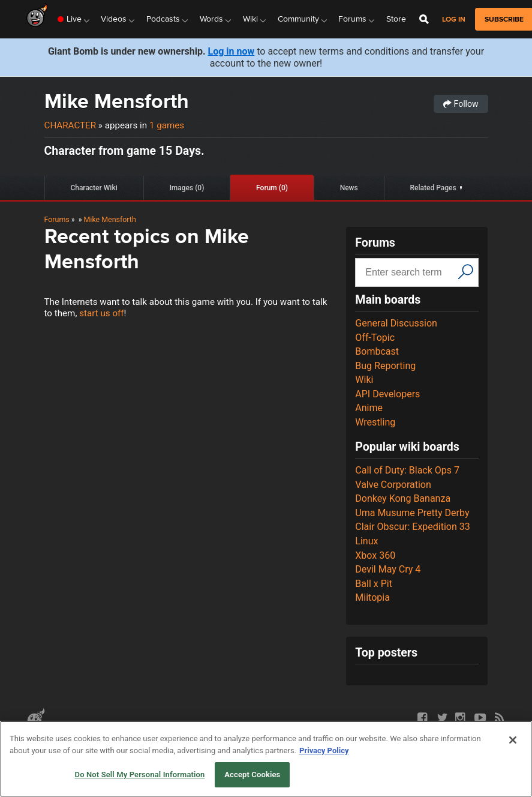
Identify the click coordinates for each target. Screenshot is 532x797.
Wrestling (375, 422)
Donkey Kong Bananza (403, 498)
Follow (461, 104)
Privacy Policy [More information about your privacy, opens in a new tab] (324, 750)
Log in (454, 20)
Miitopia (372, 597)
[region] (266, 759)
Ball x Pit (374, 584)
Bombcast (377, 351)
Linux (366, 541)
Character (70, 125)
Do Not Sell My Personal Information (140, 774)
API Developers (387, 394)
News (349, 188)
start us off (101, 313)
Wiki (364, 380)
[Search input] (408, 272)
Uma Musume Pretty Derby (412, 513)
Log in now (232, 51)
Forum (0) (272, 188)
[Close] (513, 740)
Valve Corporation (393, 485)
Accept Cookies (252, 774)
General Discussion (396, 323)
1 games (167, 125)
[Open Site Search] (424, 19)
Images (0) (187, 188)
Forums (57, 219)
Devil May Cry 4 (388, 569)
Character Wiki (94, 188)
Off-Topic (375, 338)
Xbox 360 (375, 555)
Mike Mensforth (117, 101)
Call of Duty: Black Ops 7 (407, 470)
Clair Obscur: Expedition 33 (412, 527)
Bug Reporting (385, 366)
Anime (369, 408)
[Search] (466, 271)
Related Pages (433, 188)
